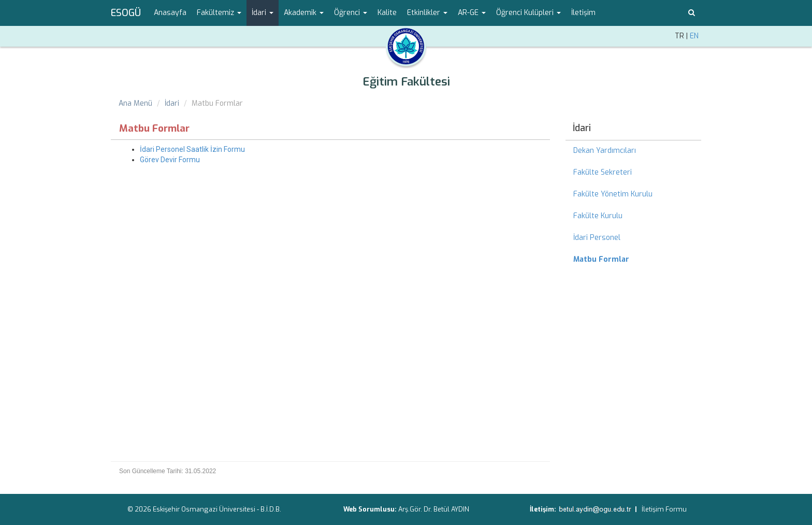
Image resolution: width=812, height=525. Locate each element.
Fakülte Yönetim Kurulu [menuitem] (613, 194)
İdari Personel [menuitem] (597, 238)
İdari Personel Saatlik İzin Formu (192, 149)
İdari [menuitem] (582, 128)
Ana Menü (135, 103)
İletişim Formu (664, 509)
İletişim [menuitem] (583, 13)
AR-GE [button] (472, 13)
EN (694, 36)
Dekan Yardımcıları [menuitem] (605, 151)
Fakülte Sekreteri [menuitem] (603, 172)
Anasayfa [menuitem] (170, 13)
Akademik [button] (304, 13)
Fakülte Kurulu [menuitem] (598, 216)
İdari (172, 103)
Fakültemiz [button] (219, 13)
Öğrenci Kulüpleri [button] (528, 13)
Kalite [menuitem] (387, 13)
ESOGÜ (126, 13)
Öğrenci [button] (351, 13)
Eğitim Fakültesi (406, 82)
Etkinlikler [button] (427, 13)
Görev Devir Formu (170, 160)
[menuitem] (634, 260)
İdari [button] (263, 13)
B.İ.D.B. (271, 509)
